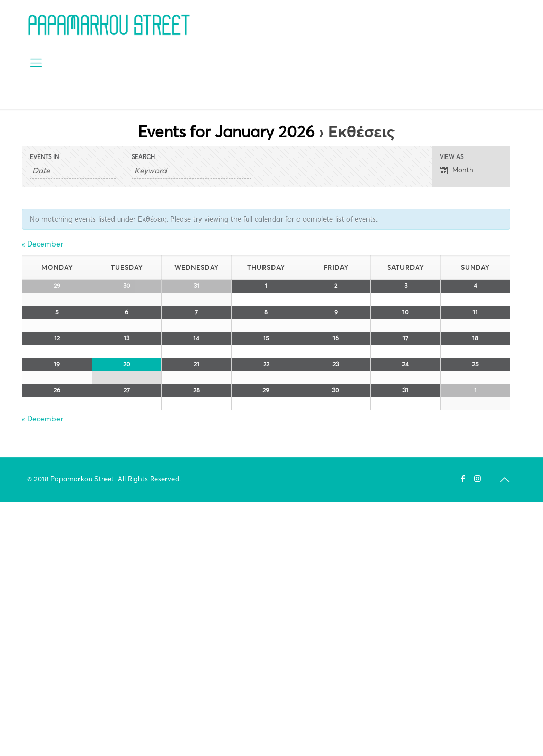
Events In (44, 157)
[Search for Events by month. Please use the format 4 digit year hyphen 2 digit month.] (73, 171)
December (42, 244)
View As (452, 157)
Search (143, 157)
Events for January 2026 (226, 132)
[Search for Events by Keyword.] (191, 171)
